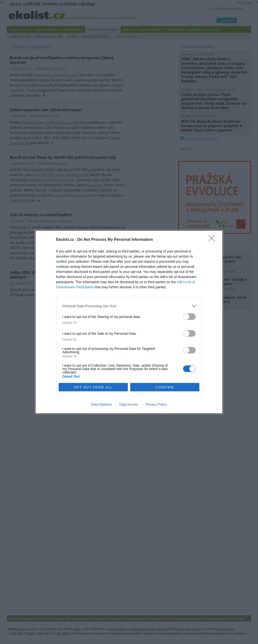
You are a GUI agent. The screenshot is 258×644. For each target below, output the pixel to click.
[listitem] (129, 306)
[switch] (189, 317)
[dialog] (129, 322)
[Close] (213, 240)
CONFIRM (165, 387)
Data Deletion (101, 404)
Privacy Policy (156, 404)
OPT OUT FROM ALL (93, 387)
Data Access (129, 404)
